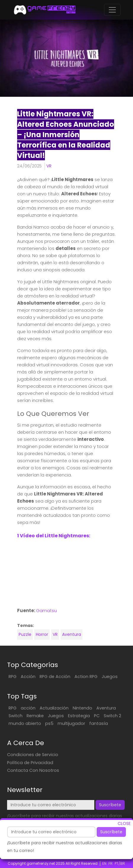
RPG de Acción (55, 677)
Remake (35, 716)
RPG (13, 677)
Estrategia (79, 716)
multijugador (71, 723)
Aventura (72, 634)
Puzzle (25, 634)
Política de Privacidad (30, 763)
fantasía (99, 723)
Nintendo (82, 708)
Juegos (110, 677)
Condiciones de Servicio (33, 755)
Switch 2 (112, 716)
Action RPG (86, 677)
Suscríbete (111, 832)
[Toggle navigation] (112, 10)
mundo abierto (25, 723)
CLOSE (124, 823)
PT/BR (120, 863)
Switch (16, 716)
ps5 (49, 723)
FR (111, 863)
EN (104, 863)
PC (97, 716)
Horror (42, 634)
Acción (28, 677)
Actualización (54, 708)
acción (28, 708)
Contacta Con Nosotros (33, 770)
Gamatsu (46, 610)
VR (49, 166)
